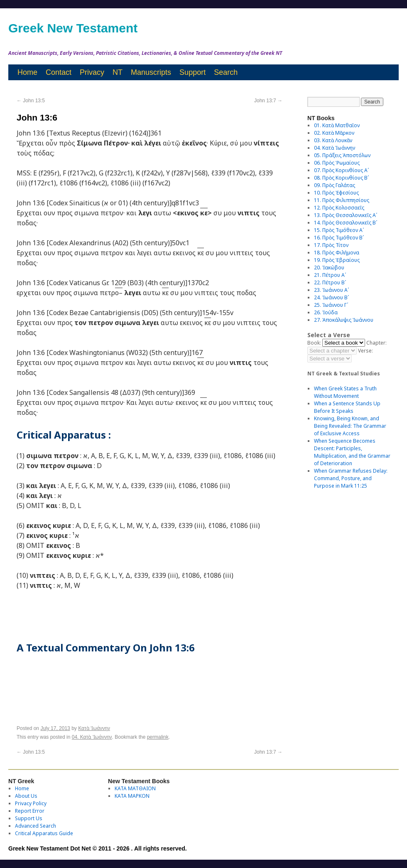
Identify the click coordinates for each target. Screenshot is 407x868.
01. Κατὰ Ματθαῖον (337, 125)
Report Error (30, 811)
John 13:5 (31, 101)
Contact (59, 72)
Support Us (29, 818)
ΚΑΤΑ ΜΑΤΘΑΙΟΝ (135, 788)
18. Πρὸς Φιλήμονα (337, 253)
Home (27, 72)
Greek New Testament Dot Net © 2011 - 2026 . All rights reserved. (98, 848)
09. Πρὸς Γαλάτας (335, 185)
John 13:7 (268, 101)
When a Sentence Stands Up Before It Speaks (347, 407)
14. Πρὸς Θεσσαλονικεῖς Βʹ (346, 223)
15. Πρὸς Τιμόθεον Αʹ (339, 230)
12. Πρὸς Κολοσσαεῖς (339, 208)
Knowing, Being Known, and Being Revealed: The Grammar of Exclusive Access (350, 426)
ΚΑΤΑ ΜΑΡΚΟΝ (132, 796)
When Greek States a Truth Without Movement (345, 392)
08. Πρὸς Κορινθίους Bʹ (341, 178)
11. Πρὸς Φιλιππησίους (342, 200)
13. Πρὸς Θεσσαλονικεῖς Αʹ (346, 215)
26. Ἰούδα (326, 312)
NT (118, 72)
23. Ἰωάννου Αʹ (331, 290)
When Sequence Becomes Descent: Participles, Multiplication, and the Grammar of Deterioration (352, 452)
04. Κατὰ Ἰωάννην (92, 737)
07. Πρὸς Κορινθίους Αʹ (341, 170)
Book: (314, 343)
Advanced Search (36, 826)
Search (226, 72)
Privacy (92, 72)
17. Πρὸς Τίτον (331, 245)
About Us (26, 796)
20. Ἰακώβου (329, 268)
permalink (158, 737)
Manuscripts (151, 72)
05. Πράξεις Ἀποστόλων (342, 155)
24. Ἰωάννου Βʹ (331, 297)
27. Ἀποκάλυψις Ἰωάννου (344, 320)
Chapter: (376, 343)
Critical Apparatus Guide (44, 833)
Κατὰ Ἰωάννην (94, 728)
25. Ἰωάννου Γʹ (331, 305)
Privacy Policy (31, 803)
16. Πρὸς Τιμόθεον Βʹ (339, 238)
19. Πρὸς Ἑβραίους (337, 260)
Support (192, 72)
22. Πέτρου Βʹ (330, 282)
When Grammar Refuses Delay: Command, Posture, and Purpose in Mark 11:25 (351, 478)
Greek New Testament (73, 28)
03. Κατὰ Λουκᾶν (333, 140)
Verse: (365, 351)
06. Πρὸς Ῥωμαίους (337, 163)
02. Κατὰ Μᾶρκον (334, 133)
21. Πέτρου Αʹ (330, 275)
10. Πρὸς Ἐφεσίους (336, 193)
